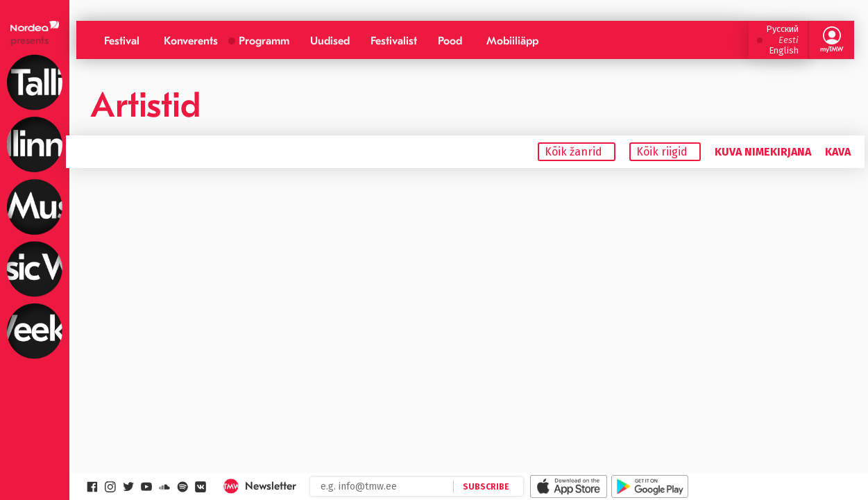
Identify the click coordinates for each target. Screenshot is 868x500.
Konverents (191, 41)
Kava (838, 152)
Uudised (330, 41)
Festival (122, 41)
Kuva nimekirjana (763, 152)
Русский (782, 29)
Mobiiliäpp (512, 41)
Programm (264, 41)
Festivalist (394, 41)
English (784, 50)
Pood (450, 41)
